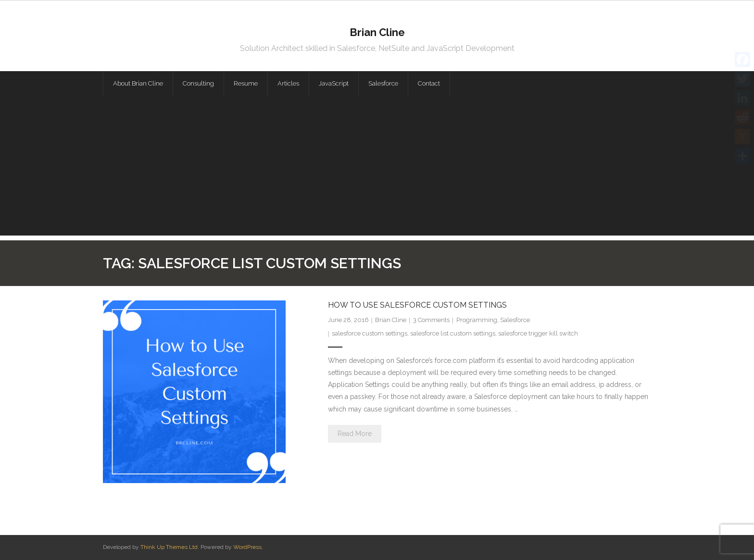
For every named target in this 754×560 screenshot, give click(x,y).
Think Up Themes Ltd (169, 547)
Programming (477, 320)
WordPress (247, 547)
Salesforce (515, 320)
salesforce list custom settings (453, 333)
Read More (355, 434)
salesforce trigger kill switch (538, 333)
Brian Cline (391, 320)
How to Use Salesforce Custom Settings (417, 305)
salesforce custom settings (370, 333)
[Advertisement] (377, 168)
